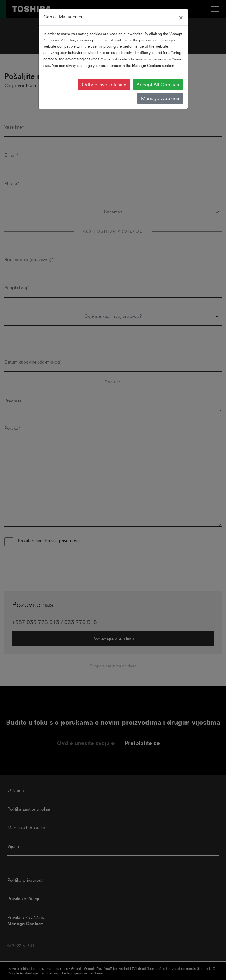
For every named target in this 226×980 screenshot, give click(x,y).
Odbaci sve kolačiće (104, 85)
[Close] (181, 17)
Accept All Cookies (158, 85)
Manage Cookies (160, 98)
